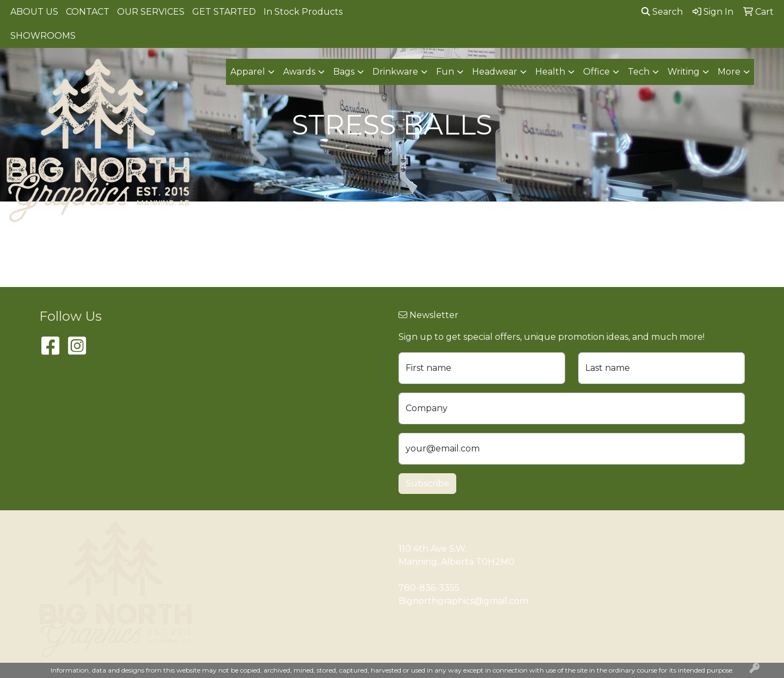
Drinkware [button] (395, 72)
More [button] (729, 72)
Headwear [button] (495, 72)
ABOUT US (34, 12)
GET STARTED (224, 12)
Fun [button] (445, 72)
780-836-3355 (429, 588)
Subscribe (427, 483)
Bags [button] (344, 72)
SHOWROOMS (43, 36)
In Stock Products (303, 12)
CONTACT (88, 12)
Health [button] (550, 72)
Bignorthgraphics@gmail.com (463, 601)
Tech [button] (639, 72)
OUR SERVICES (151, 12)
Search (662, 12)
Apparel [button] (248, 72)
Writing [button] (684, 72)
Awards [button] (299, 72)
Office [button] (596, 72)
